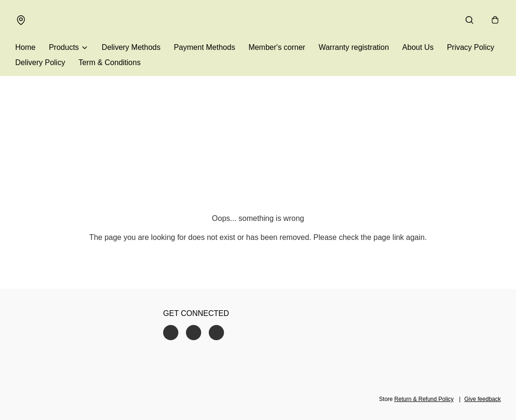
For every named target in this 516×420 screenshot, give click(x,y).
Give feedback (482, 399)
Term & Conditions (110, 62)
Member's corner (277, 47)
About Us (418, 47)
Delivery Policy (40, 62)
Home (25, 47)
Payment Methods (204, 47)
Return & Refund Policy (424, 399)
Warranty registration (354, 47)
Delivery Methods (131, 47)
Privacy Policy (471, 47)
